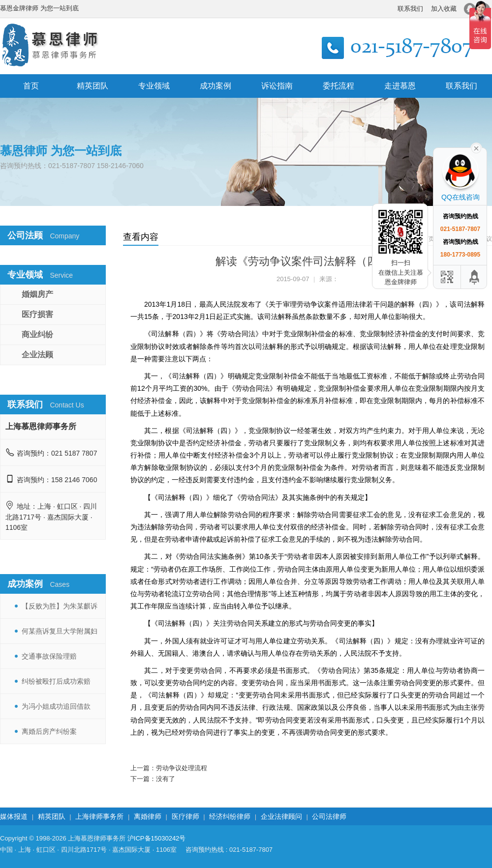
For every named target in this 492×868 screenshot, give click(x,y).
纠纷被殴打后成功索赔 (56, 681)
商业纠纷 (37, 334)
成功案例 (215, 86)
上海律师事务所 (99, 816)
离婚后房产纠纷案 (49, 731)
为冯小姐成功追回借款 (56, 706)
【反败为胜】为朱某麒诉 (60, 606)
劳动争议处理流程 (182, 768)
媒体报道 (14, 816)
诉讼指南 (277, 86)
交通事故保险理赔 (49, 656)
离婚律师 (148, 816)
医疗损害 (37, 314)
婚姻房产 (37, 294)
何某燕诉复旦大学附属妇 (60, 631)
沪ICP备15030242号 (157, 838)
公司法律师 (329, 816)
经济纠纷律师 (230, 816)
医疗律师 (185, 816)
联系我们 (410, 9)
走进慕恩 (400, 86)
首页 (31, 86)
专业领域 (154, 86)
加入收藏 (444, 9)
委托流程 (338, 86)
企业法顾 (37, 355)
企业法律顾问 (281, 816)
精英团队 (92, 86)
